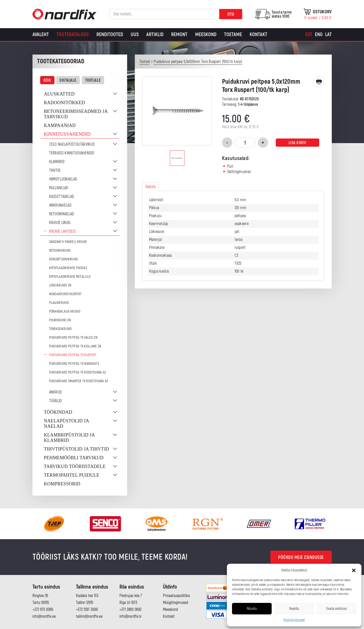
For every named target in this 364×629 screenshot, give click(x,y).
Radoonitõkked (65, 103)
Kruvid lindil (60, 223)
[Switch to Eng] (319, 35)
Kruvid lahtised (62, 231)
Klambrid (57, 162)
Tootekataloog (73, 34)
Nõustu (252, 609)
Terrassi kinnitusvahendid (72, 153)
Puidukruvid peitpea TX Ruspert (73, 355)
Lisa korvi (297, 143)
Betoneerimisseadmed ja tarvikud (76, 114)
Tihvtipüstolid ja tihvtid (77, 449)
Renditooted (110, 34)
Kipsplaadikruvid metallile (70, 277)
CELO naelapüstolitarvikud (72, 144)
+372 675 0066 (43, 610)
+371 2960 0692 (130, 610)
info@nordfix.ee (44, 616)
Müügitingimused (294, 620)
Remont (179, 34)
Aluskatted (59, 94)
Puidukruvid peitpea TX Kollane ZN (75, 346)
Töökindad (58, 412)
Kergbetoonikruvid (64, 259)
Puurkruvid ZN (60, 320)
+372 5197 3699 (87, 610)
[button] (354, 570)
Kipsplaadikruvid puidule (68, 268)
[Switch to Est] (309, 35)
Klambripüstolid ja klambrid (69, 438)
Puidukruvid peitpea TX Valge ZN (73, 338)
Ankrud (56, 392)
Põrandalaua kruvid (65, 311)
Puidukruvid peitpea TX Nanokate (74, 364)
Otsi (231, 14)
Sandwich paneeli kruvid (68, 242)
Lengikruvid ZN (60, 285)
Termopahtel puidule (72, 475)
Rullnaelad (59, 188)
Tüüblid (56, 401)
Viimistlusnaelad (63, 179)
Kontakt (258, 34)
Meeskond (206, 34)
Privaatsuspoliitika (176, 596)
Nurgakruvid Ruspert (65, 294)
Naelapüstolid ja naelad (67, 424)
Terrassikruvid (60, 329)
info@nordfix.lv (130, 616)
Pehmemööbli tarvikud (74, 458)
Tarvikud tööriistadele (75, 466)
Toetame (233, 34)
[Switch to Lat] (328, 35)
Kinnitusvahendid (67, 134)
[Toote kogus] (245, 143)
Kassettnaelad (62, 197)
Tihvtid (55, 170)
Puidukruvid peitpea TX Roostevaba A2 (78, 372)
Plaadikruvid (59, 303)
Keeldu (294, 609)
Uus (135, 34)
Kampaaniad (60, 125)
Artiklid (155, 34)
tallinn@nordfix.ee (89, 616)
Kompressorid (62, 484)
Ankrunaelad (60, 205)
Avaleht (41, 34)
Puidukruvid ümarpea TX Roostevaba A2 (79, 381)
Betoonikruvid (60, 250)
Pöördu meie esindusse (301, 557)
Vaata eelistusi (337, 609)
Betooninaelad (62, 214)
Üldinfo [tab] (151, 187)
